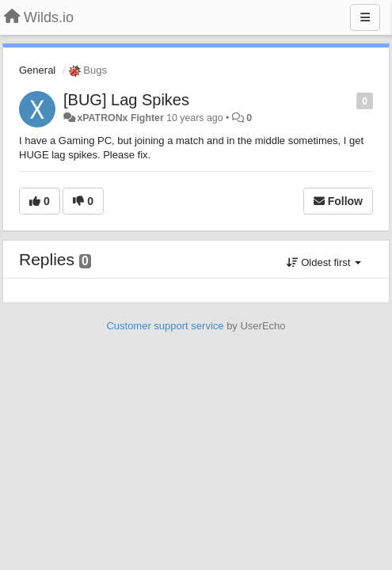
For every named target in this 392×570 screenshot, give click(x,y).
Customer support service (165, 326)
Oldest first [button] (324, 262)
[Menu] (365, 17)
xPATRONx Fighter (120, 118)
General (37, 70)
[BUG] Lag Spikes (126, 100)
